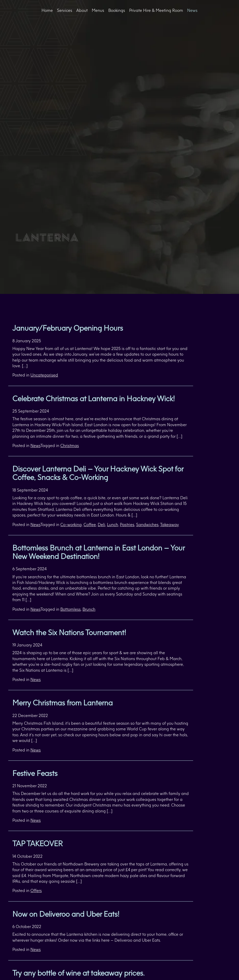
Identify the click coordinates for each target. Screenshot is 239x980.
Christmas (70, 445)
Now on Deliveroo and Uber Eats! (66, 914)
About (82, 10)
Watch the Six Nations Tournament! (69, 632)
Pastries (127, 524)
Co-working (71, 524)
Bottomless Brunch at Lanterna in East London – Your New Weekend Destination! (98, 552)
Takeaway (170, 524)
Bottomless (71, 609)
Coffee (90, 524)
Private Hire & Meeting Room (156, 10)
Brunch (89, 609)
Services (65, 10)
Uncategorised (44, 375)
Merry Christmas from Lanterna (63, 703)
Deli (101, 524)
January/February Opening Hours (68, 328)
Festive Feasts (35, 773)
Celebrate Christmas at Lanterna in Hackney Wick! (94, 399)
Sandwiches (147, 524)
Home (47, 10)
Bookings (117, 10)
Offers (36, 890)
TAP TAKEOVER (38, 843)
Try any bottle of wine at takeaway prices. (79, 973)
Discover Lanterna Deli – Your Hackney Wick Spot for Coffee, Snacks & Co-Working (98, 473)
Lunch (113, 524)
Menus (98, 10)
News (192, 10)
